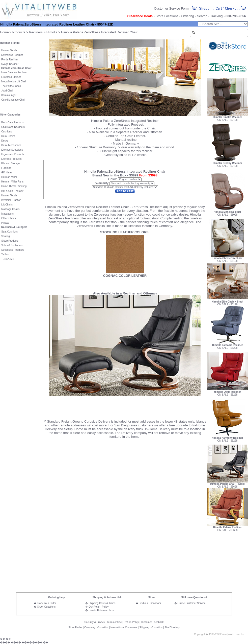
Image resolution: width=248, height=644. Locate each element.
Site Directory (172, 627)
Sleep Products (10, 241)
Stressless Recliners (13, 250)
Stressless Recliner (12, 55)
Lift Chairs (7, 205)
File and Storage (10, 163)
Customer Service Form (171, 8)
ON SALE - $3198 (227, 261)
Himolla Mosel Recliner (227, 211)
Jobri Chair (7, 91)
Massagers (7, 214)
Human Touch (9, 50)
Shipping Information (151, 627)
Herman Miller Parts (12, 182)
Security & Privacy (95, 622)
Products (19, 32)
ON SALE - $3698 (227, 487)
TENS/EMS (8, 259)
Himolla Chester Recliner (227, 257)
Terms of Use (114, 622)
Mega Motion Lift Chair (14, 82)
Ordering (188, 16)
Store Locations (167, 16)
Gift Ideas (7, 172)
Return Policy (131, 622)
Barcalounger (9, 95)
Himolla (52, 32)
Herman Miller (9, 177)
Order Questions (46, 607)
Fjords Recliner (10, 60)
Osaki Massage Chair (13, 100)
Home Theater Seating (14, 186)
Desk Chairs (8, 136)
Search (202, 16)
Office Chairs (9, 218)
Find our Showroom (150, 603)
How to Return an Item (101, 610)
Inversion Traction (11, 200)
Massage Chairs (10, 209)
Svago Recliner (10, 64)
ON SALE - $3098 (227, 215)
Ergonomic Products (13, 154)
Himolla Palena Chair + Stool (228, 484)
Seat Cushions (9, 232)
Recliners (36, 32)
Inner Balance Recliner (14, 72)
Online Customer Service (192, 603)
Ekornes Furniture (11, 77)
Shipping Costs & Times (102, 603)
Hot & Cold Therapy (12, 191)
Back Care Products (12, 122)
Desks (5, 141)
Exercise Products (11, 159)
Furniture (6, 168)
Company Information (96, 627)
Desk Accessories (11, 145)
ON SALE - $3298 (227, 345)
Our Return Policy (99, 607)
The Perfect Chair (11, 86)
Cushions (7, 132)
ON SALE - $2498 (227, 117)
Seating (6, 236)
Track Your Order (47, 603)
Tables (5, 254)
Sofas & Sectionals (12, 245)
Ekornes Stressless (12, 150)
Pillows (5, 223)
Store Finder (75, 627)
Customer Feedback (152, 622)
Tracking (216, 16)
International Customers (124, 627)
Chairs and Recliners (13, 127)
